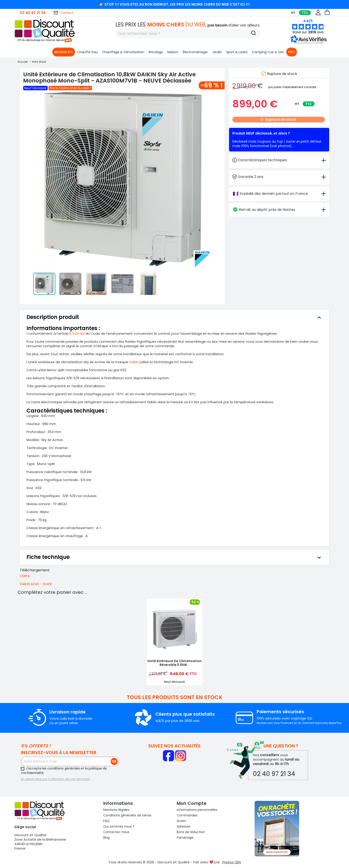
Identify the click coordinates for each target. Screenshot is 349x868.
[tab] (279, 176)
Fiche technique (174, 557)
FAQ (106, 821)
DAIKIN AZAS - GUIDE (36, 584)
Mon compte (192, 803)
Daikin (134, 362)
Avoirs (181, 821)
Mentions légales (116, 810)
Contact (63, 13)
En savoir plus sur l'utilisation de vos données (55, 779)
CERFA (25, 576)
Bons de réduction (191, 832)
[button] (309, 43)
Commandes (187, 815)
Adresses (184, 826)
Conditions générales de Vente (127, 815)
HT (293, 13)
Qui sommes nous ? (119, 826)
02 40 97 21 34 (33, 13)
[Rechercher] (188, 34)
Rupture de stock (278, 120)
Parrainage (185, 838)
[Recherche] (254, 34)
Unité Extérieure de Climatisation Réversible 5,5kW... (174, 663)
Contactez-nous (116, 832)
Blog (107, 838)
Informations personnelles (197, 810)
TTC (305, 13)
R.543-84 (77, 333)
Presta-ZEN (232, 862)
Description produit (174, 317)
